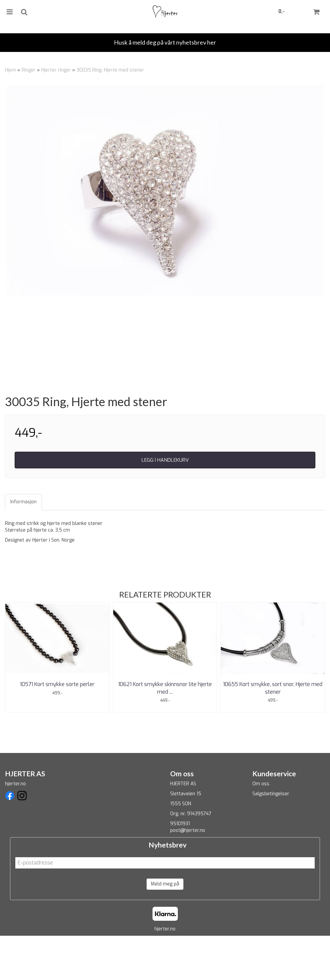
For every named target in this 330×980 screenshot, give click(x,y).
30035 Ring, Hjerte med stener (110, 70)
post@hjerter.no (188, 875)
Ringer (29, 70)
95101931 (180, 868)
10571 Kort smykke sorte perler (57, 729)
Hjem (10, 70)
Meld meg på (165, 928)
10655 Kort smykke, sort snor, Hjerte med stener (273, 733)
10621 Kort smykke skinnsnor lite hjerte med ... (165, 733)
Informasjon (23, 546)
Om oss (261, 828)
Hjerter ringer (56, 70)
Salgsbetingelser (271, 838)
